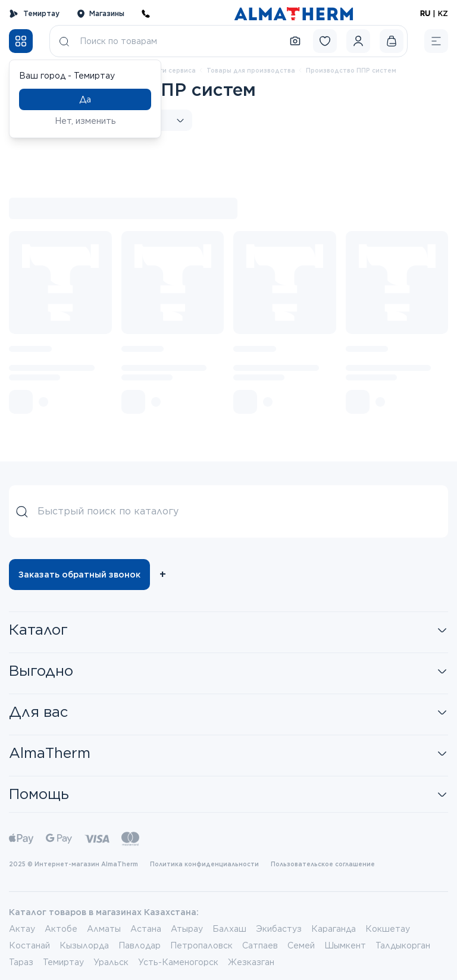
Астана (146, 929)
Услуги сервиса (171, 70)
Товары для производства (251, 70)
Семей (301, 945)
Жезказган (251, 962)
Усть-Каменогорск (178, 962)
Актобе (61, 929)
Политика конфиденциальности (204, 864)
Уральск (111, 962)
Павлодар (140, 945)
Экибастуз (279, 929)
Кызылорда (84, 945)
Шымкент (345, 945)
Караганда (334, 929)
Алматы (104, 929)
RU (425, 13)
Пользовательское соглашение (323, 864)
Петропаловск (201, 945)
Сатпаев (260, 945)
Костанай (29, 945)
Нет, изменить (85, 121)
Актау (22, 929)
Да (85, 99)
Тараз (21, 962)
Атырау (187, 929)
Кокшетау (388, 929)
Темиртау (34, 14)
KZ (443, 13)
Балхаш (229, 929)
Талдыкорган (403, 945)
